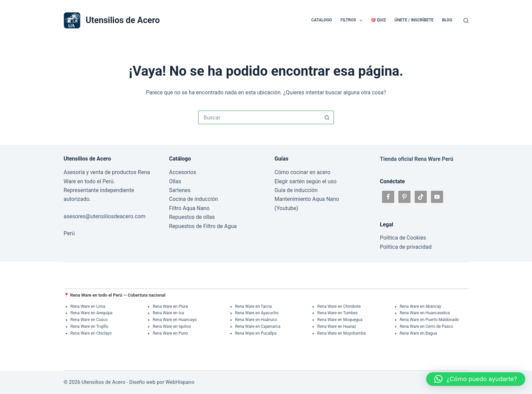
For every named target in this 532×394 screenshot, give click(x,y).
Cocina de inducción (193, 199)
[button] (476, 379)
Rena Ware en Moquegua (340, 320)
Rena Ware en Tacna (253, 306)
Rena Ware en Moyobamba (341, 333)
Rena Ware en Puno (170, 333)
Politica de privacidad (406, 247)
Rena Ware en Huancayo (175, 320)
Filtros (353, 20)
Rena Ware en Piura (170, 306)
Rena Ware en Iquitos (172, 326)
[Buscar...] (259, 117)
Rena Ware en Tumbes (337, 313)
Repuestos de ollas (192, 217)
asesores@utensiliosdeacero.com (105, 216)
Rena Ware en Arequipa (92, 313)
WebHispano (180, 382)
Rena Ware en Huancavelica (425, 313)
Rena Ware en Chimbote (339, 306)
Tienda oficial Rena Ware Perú (417, 159)
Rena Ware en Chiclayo (91, 333)
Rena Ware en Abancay (420, 306)
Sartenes (180, 190)
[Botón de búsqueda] (327, 117)
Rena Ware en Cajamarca (258, 326)
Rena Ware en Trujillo (90, 326)
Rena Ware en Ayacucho (257, 313)
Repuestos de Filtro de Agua (203, 226)
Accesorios (183, 172)
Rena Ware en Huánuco (256, 320)
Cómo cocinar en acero (302, 172)
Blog (447, 20)
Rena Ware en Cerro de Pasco (426, 326)
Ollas (175, 181)
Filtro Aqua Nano (189, 208)
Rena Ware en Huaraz (337, 326)
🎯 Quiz (378, 20)
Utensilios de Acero (123, 20)
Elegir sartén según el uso (306, 181)
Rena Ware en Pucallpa (256, 333)
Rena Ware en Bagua (418, 333)
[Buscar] (466, 21)
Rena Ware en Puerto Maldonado (429, 320)
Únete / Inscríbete (414, 20)
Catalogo (321, 20)
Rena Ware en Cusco (89, 320)
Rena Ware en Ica (168, 313)
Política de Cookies (403, 238)
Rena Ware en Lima (88, 306)
